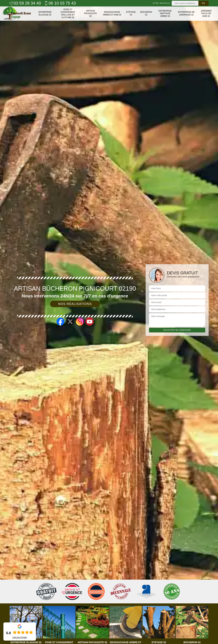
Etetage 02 (131, 13)
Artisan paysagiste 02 (90, 14)
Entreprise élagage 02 (45, 13)
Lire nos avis (20, 637)
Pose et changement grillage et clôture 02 (68, 14)
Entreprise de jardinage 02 (186, 13)
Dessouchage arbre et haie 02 (112, 13)
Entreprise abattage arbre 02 (165, 14)
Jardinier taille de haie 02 (206, 14)
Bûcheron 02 (146, 13)
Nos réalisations (75, 304)
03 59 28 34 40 (25, 3)
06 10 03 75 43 (60, 3)
